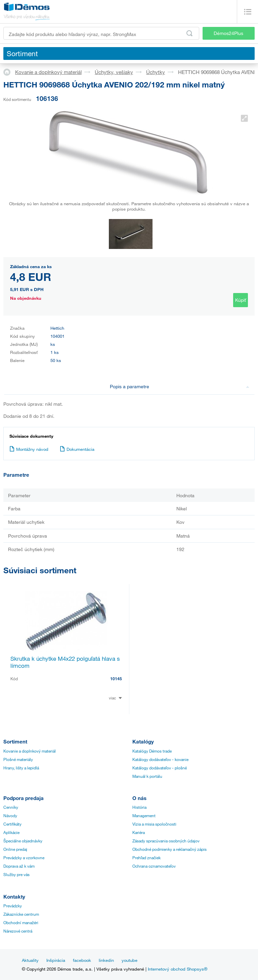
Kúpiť (241, 300)
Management (144, 815)
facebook (82, 960)
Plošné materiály (18, 759)
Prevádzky (13, 906)
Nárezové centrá (18, 931)
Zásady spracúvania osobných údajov (166, 841)
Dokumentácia (77, 449)
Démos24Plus (228, 33)
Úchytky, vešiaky (114, 72)
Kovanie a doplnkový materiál (48, 72)
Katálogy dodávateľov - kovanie (160, 759)
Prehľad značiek (146, 858)
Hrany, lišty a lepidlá (21, 768)
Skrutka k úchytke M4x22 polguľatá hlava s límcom (65, 662)
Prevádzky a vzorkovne (24, 858)
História (139, 807)
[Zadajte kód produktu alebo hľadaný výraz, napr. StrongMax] (101, 33)
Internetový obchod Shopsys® (178, 969)
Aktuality (30, 960)
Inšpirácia (56, 960)
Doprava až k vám (19, 866)
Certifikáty (12, 824)
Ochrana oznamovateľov (154, 866)
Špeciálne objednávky (23, 841)
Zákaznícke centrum (21, 914)
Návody (10, 815)
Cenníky (11, 807)
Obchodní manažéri (21, 922)
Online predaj (15, 849)
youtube (130, 960)
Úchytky (156, 72)
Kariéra (139, 832)
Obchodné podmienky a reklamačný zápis (169, 849)
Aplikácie (11, 832)
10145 (116, 679)
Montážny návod (29, 449)
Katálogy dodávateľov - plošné (160, 768)
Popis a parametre (180, 386)
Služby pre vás (16, 874)
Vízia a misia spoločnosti (154, 824)
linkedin (106, 960)
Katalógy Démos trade (152, 751)
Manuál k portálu (147, 776)
